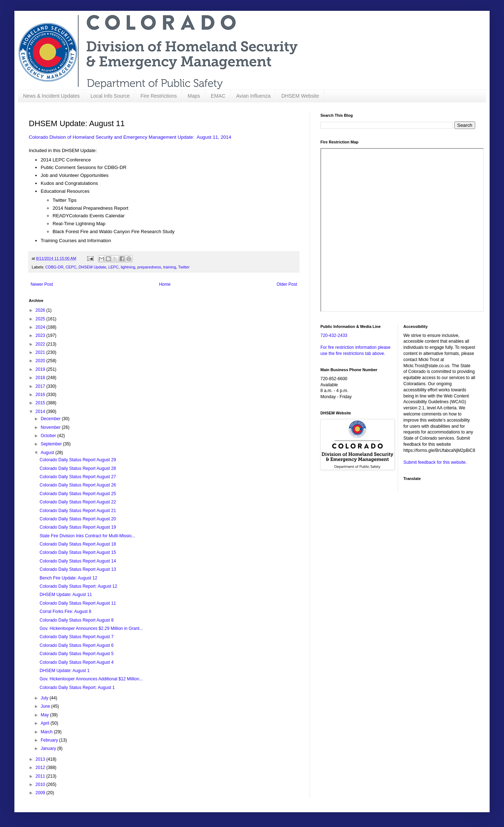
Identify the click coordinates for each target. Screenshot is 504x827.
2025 (41, 319)
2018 (41, 378)
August (48, 453)
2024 (41, 327)
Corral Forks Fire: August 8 (65, 612)
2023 (41, 335)
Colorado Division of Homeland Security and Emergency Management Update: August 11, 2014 (130, 137)
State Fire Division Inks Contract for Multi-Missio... (87, 536)
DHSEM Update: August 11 (66, 595)
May (45, 715)
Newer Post (42, 284)
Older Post (287, 284)
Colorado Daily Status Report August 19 (78, 527)
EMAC (218, 96)
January (49, 748)
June (46, 706)
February (50, 740)
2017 (41, 386)
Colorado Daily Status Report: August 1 (77, 688)
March (47, 732)
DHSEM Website (300, 96)
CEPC (71, 267)
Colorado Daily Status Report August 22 (78, 502)
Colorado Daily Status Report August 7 (76, 637)
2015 (41, 403)
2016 (41, 395)
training (170, 267)
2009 (41, 793)
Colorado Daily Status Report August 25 (78, 494)
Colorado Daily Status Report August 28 (78, 468)
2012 (41, 768)
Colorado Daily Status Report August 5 (76, 654)
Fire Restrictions (159, 96)
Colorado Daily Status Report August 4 (76, 662)
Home (165, 284)
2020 (41, 361)
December (51, 419)
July (45, 698)
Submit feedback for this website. (435, 462)
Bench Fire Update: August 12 (68, 578)
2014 (41, 412)
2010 (41, 784)
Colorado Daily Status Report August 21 (78, 511)
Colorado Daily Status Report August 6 (76, 645)
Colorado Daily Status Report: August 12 (78, 586)
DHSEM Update (92, 267)
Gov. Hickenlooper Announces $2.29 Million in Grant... (91, 628)
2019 (41, 369)
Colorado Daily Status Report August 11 (78, 603)
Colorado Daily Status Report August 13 (78, 569)
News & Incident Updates (51, 96)
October (49, 436)
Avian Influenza (253, 96)
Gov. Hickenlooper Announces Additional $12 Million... (91, 679)
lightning (128, 267)
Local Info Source (110, 96)
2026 (41, 310)
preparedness (149, 267)
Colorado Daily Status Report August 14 (78, 561)
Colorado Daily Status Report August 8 (76, 620)
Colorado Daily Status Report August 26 (78, 485)
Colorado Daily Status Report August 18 (78, 544)
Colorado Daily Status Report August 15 (78, 552)
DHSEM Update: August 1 (65, 671)
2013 (41, 759)
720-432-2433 (334, 335)
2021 (41, 352)
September (52, 444)
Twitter (184, 267)
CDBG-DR (54, 267)
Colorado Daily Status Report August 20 (78, 519)
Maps (194, 96)
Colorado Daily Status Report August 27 (78, 477)
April (46, 723)
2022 (41, 344)
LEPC (113, 267)
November (51, 427)
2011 (41, 776)
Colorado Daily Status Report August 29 (78, 460)
